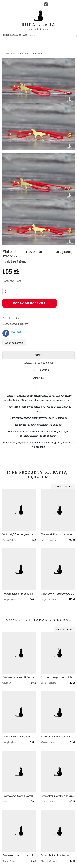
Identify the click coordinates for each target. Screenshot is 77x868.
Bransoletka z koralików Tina (19, 677)
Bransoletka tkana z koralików (19, 796)
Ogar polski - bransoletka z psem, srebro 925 (58, 594)
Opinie (39, 378)
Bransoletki (37, 54)
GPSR (39, 385)
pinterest (17, 332)
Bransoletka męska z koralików (58, 796)
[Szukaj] (48, 36)
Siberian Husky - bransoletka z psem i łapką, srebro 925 (58, 677)
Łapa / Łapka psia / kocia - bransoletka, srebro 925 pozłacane (19, 737)
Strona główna (10, 54)
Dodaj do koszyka (29, 303)
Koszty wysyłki (39, 363)
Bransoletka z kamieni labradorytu (58, 855)
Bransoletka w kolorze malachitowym (19, 855)
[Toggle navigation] (7, 47)
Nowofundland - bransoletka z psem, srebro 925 (19, 594)
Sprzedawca (38, 370)
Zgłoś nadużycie (14, 343)
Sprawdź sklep (63, 487)
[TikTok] (46, 4)
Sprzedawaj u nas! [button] (15, 35)
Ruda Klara (39, 22)
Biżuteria (24, 54)
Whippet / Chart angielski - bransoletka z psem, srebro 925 (19, 534)
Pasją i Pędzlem (14, 262)
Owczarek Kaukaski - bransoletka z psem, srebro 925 (58, 534)
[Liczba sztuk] (10, 291)
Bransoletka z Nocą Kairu (55, 737)
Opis (38, 355)
